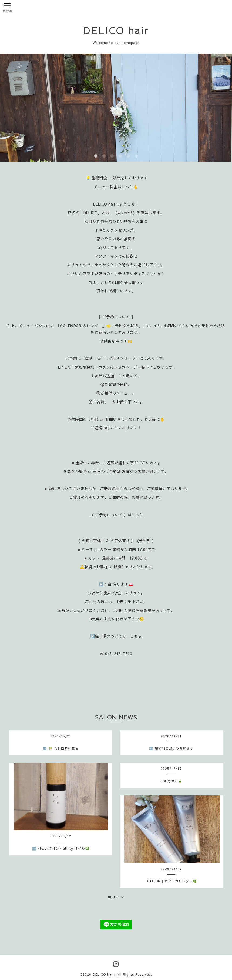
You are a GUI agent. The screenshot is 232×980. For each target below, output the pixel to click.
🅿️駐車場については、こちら (116, 636)
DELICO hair (116, 30)
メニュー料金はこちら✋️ (116, 187)
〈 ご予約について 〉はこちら (117, 515)
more (116, 896)
